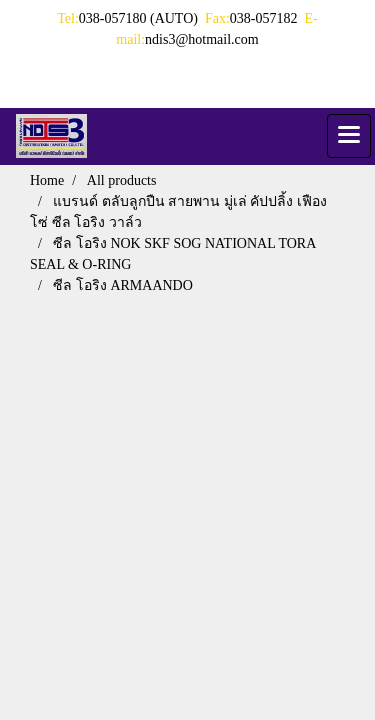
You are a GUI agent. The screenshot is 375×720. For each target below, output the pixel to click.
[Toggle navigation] (349, 136)
